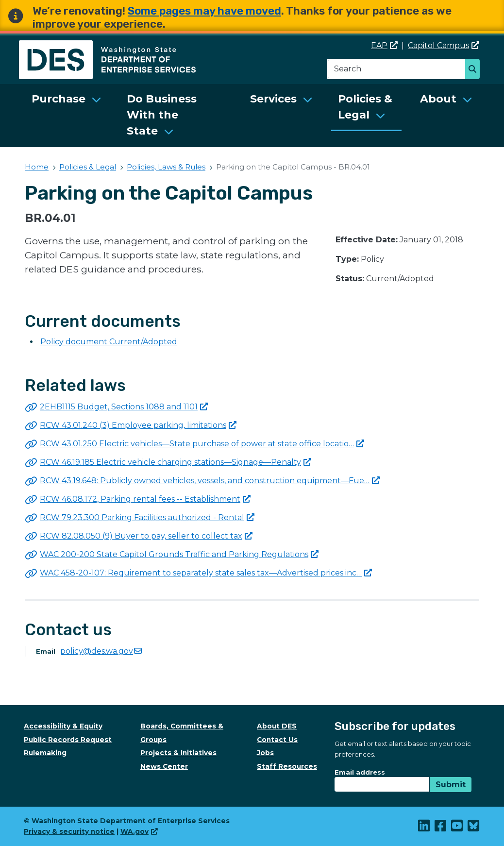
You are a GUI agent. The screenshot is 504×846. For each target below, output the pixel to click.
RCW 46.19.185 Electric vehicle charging (176, 462)
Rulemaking (45, 753)
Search (475, 70)
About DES (277, 726)
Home (37, 167)
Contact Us (277, 740)
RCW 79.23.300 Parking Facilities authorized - (147, 517)
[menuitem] (67, 116)
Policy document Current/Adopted (109, 342)
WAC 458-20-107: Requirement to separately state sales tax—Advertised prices (206, 573)
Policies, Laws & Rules (166, 167)
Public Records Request (68, 740)
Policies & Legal (365, 107)
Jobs (265, 753)
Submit (451, 785)
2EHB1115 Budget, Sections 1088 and (124, 407)
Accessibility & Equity (63, 726)
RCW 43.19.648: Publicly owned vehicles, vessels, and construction (210, 481)
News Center (164, 766)
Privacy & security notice (69, 831)
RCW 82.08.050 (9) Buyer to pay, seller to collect (146, 536)
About (438, 99)
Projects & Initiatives (178, 753)
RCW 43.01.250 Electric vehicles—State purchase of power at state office (202, 444)
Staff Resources (287, 766)
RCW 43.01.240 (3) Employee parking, (138, 425)
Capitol (444, 45)
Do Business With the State (162, 115)
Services (273, 99)
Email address (360, 772)
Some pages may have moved (204, 11)
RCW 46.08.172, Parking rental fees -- (145, 499)
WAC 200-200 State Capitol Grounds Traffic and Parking (179, 554)
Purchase (59, 99)
